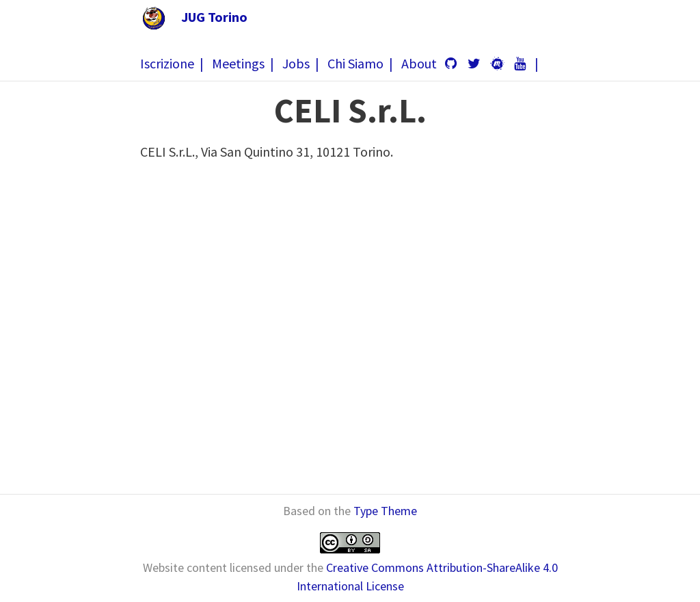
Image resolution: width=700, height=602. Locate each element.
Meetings (238, 63)
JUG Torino (214, 17)
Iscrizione (167, 63)
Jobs (296, 63)
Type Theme (385, 511)
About (419, 63)
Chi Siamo (355, 63)
